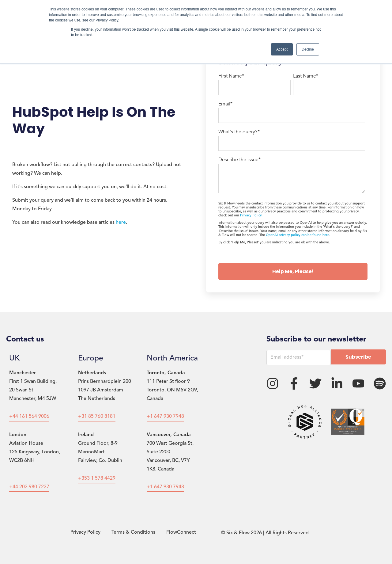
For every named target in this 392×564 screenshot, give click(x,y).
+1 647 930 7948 (165, 417)
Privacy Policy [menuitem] (85, 532)
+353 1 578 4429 (97, 478)
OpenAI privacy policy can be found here (298, 235)
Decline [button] (308, 49)
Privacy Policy (251, 216)
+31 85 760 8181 (97, 417)
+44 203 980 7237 (29, 487)
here (121, 223)
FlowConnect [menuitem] (181, 532)
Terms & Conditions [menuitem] (133, 532)
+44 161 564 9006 (29, 417)
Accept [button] (282, 49)
